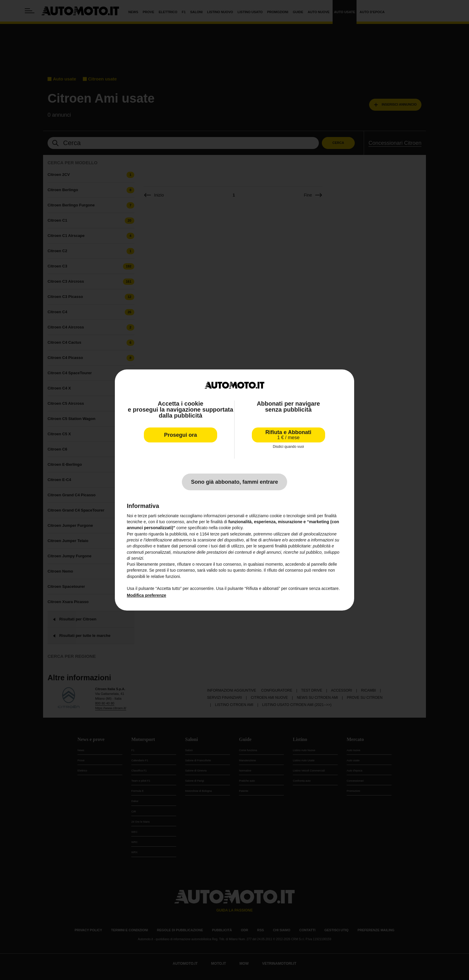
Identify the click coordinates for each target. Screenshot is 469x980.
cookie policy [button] (230, 528)
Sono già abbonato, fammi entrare (234, 482)
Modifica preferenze (146, 595)
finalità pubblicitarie (293, 546)
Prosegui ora (180, 435)
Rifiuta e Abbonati (288, 435)
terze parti (220, 534)
